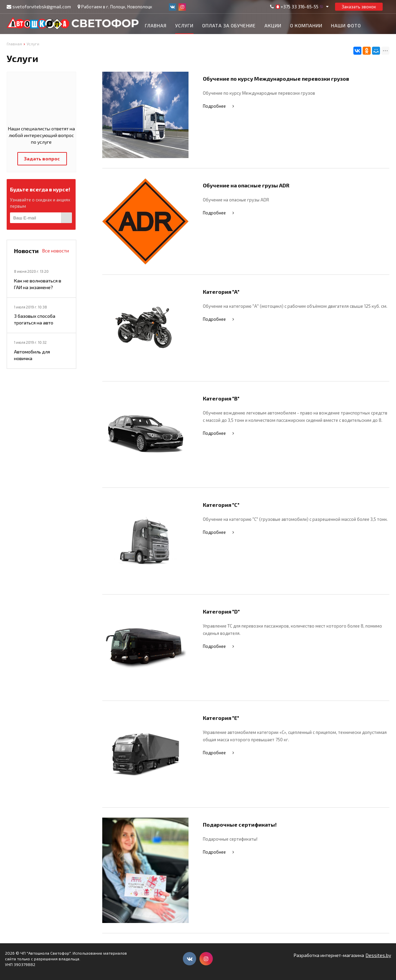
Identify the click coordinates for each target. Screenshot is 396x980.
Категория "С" (221, 505)
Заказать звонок (359, 7)
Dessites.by (378, 955)
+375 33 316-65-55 (300, 7)
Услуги (184, 26)
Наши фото (346, 26)
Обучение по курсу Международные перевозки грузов (276, 79)
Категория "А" (221, 292)
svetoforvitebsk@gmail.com (42, 7)
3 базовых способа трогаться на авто (35, 319)
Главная (156, 26)
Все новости (56, 251)
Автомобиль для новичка (32, 355)
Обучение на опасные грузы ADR (246, 185)
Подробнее (219, 106)
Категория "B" (221, 398)
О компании (306, 26)
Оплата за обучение (229, 26)
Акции (273, 26)
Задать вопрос (42, 159)
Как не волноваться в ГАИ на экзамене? (38, 284)
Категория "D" (221, 611)
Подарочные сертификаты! (240, 824)
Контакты (159, 43)
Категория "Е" (221, 718)
